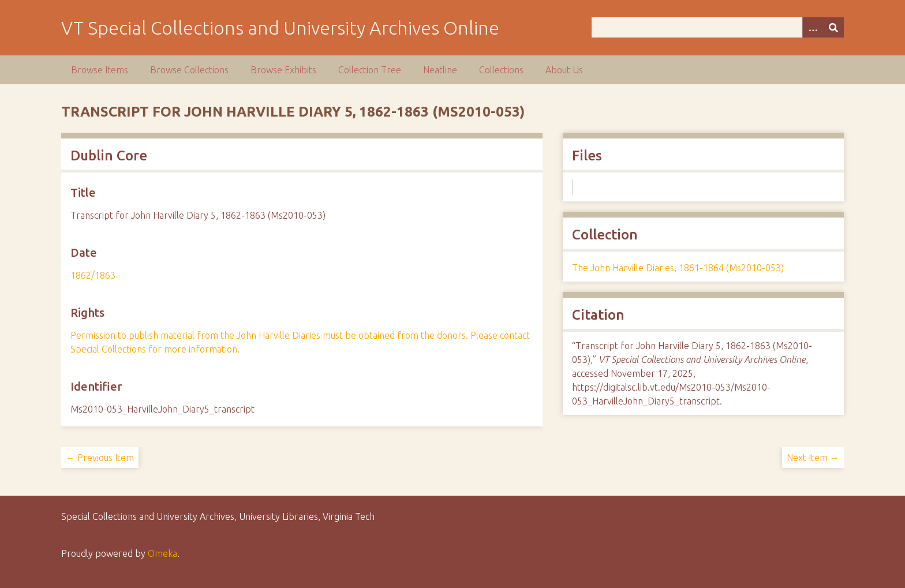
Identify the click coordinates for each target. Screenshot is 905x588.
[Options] (813, 27)
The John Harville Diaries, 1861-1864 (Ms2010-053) (678, 268)
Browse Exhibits (283, 70)
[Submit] (833, 27)
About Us (564, 70)
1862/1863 (93, 275)
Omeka (162, 553)
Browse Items (100, 70)
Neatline (440, 70)
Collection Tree (370, 70)
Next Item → (813, 458)
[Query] (717, 27)
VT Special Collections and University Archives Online (280, 28)
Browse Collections (189, 70)
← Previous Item (100, 458)
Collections (501, 70)
